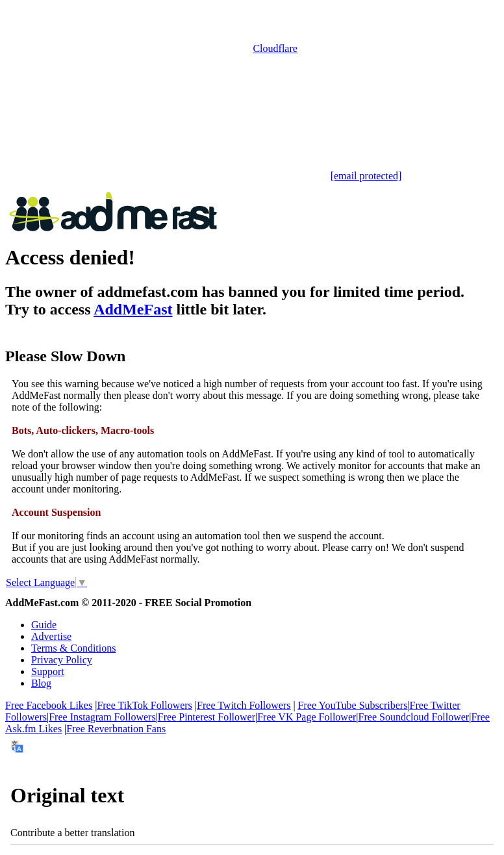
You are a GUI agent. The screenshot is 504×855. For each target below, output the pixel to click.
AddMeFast (133, 309)
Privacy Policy (62, 660)
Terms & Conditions (73, 648)
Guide (44, 625)
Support (48, 671)
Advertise (51, 636)
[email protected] (366, 176)
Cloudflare (275, 48)
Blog (41, 683)
